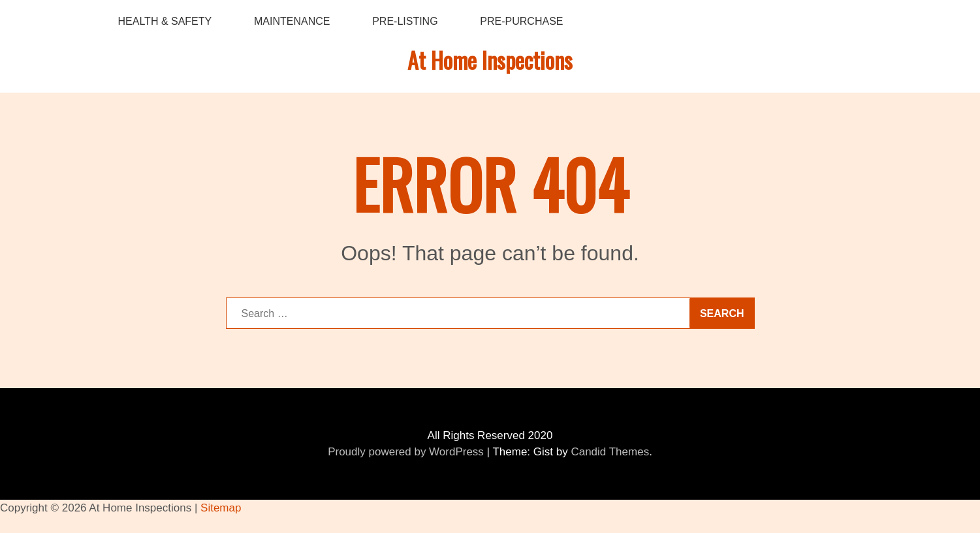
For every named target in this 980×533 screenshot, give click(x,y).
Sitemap (221, 508)
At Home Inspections (490, 60)
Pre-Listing (405, 21)
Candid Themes (610, 452)
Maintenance (292, 21)
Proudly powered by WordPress (406, 452)
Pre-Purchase (521, 21)
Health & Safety (165, 21)
